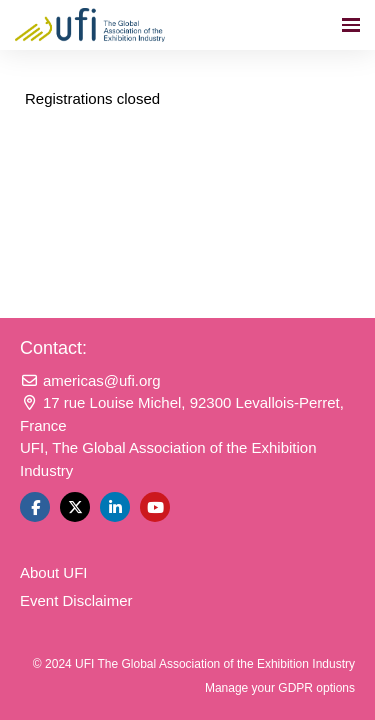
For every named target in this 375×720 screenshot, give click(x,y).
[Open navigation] (351, 25)
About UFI (54, 572)
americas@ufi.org (90, 380)
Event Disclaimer (76, 600)
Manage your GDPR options (280, 688)
